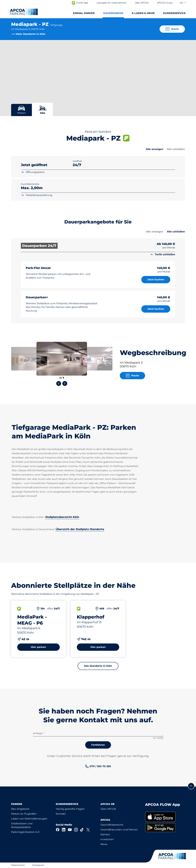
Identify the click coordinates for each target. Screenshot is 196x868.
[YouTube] (70, 830)
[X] (88, 830)
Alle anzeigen (155, 149)
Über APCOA (108, 809)
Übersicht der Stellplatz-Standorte (80, 529)
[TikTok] (82, 830)
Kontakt (61, 814)
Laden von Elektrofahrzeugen (29, 819)
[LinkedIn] (64, 830)
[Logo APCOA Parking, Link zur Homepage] (24, 12)
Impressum (38, 865)
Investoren (107, 839)
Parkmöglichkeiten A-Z (25, 832)
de (183, 3)
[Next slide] (65, 383)
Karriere (105, 834)
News (104, 844)
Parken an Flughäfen (24, 814)
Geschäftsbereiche (112, 825)
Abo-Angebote (20, 809)
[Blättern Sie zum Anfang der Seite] (191, 786)
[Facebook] (58, 830)
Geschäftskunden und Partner (119, 830)
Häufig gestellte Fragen (70, 809)
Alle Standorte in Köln (98, 666)
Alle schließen (176, 149)
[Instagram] (76, 830)
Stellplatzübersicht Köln (62, 517)
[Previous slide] (59, 383)
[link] (98, 766)
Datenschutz (18, 865)
